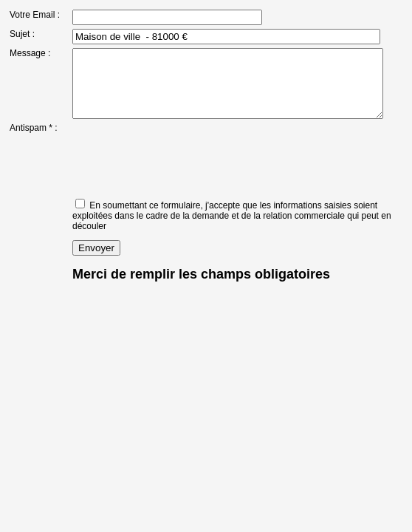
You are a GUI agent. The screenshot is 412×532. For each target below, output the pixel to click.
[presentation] (173, 170)
